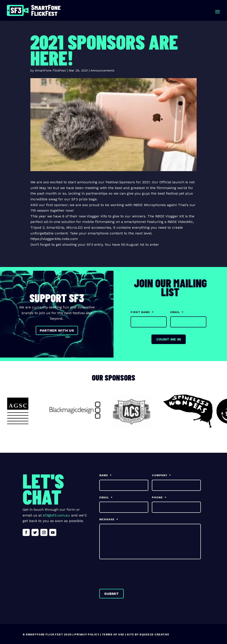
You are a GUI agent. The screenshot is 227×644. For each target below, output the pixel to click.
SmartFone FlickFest (50, 70)
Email (177, 312)
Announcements (102, 70)
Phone (159, 497)
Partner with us (57, 330)
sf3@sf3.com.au (56, 515)
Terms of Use (113, 634)
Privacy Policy (87, 634)
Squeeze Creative (154, 634)
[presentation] (133, 573)
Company (161, 475)
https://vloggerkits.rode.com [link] (54, 239)
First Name (142, 312)
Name (106, 475)
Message (109, 519)
